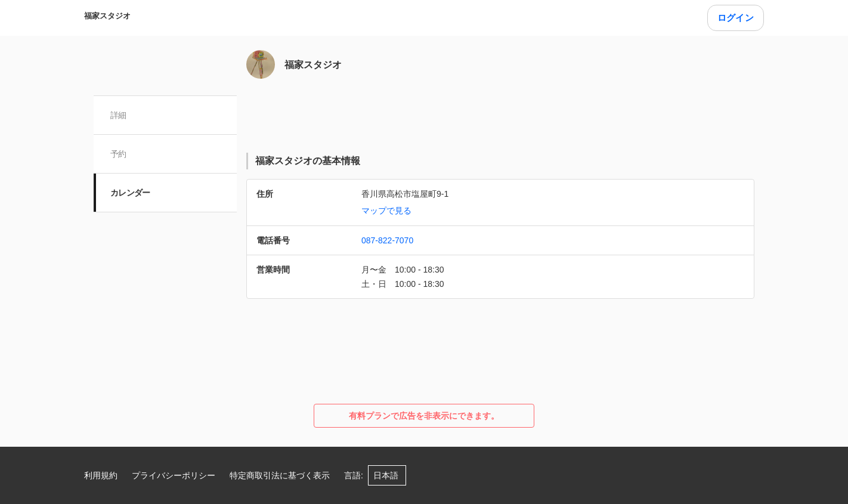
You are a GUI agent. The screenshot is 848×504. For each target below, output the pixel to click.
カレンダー (130, 193)
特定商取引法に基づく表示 (280, 475)
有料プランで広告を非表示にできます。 (424, 416)
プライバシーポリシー (174, 475)
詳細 (118, 115)
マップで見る (386, 211)
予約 (118, 154)
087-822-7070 (387, 240)
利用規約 (101, 475)
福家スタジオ (107, 16)
